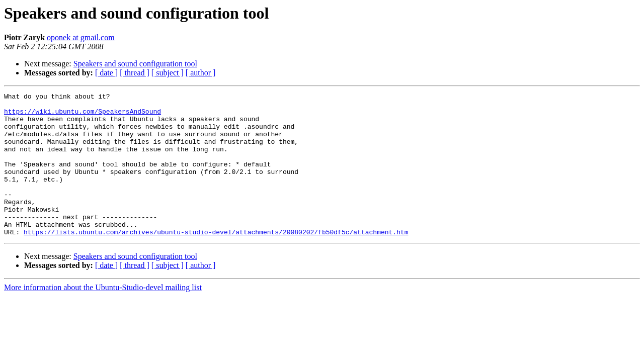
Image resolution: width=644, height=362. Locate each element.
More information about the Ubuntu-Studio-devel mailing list (103, 316)
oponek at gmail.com (81, 37)
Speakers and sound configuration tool (135, 64)
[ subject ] (168, 73)
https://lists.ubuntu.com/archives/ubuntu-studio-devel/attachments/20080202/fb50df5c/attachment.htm (216, 260)
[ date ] (106, 73)
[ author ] (201, 73)
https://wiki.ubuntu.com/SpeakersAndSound (83, 116)
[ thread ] (135, 73)
